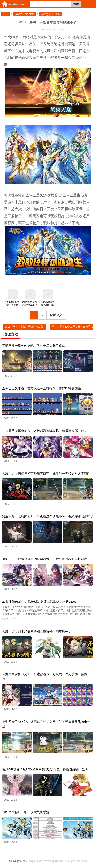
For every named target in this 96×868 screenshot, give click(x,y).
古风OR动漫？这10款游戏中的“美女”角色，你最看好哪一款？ (45, 769)
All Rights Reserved (57, 861)
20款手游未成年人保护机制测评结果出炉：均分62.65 (39, 602)
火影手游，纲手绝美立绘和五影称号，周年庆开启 (37, 631)
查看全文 (56, 315)
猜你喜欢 (11, 334)
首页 (5, 14)
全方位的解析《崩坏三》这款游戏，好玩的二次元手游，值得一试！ (46, 677)
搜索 (76, 4)
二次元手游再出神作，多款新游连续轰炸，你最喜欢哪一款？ (45, 431)
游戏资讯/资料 (51, 14)
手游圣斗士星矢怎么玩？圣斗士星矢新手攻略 (34, 346)
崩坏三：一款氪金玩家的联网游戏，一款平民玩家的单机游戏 (45, 559)
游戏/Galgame (25, 14)
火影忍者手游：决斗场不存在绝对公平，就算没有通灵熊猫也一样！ (46, 724)
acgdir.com (16, 4)
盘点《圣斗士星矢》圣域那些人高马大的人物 (30, 327)
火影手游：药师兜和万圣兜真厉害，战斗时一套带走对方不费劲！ (48, 474)
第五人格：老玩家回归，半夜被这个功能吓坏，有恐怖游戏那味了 (48, 516)
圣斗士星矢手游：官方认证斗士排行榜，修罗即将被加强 (41, 388)
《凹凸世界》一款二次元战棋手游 (26, 812)
